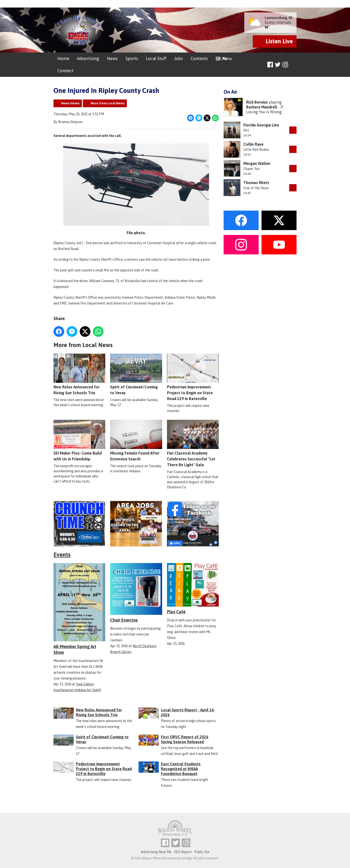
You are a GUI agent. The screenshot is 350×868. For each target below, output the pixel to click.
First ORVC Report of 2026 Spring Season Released (185, 739)
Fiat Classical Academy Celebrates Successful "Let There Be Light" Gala (193, 443)
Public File (202, 852)
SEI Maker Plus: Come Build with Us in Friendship (79, 440)
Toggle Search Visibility (293, 65)
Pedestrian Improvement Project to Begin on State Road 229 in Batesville (193, 377)
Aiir (189, 858)
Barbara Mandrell (262, 107)
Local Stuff (156, 58)
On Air (222, 58)
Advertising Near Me (156, 852)
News (112, 58)
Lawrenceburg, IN (278, 18)
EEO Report (183, 852)
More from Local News (108, 103)
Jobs (178, 58)
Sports (132, 58)
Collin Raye (253, 144)
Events (62, 555)
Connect (66, 71)
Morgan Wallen (257, 163)
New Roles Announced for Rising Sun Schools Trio (79, 374)
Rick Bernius (257, 102)
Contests (199, 58)
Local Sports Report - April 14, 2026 (188, 712)
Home (63, 58)
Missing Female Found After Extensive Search (136, 440)
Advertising (88, 58)
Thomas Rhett (256, 183)
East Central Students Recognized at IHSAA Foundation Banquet (181, 769)
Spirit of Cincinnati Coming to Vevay (136, 374)
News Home (70, 103)
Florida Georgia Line (261, 125)
